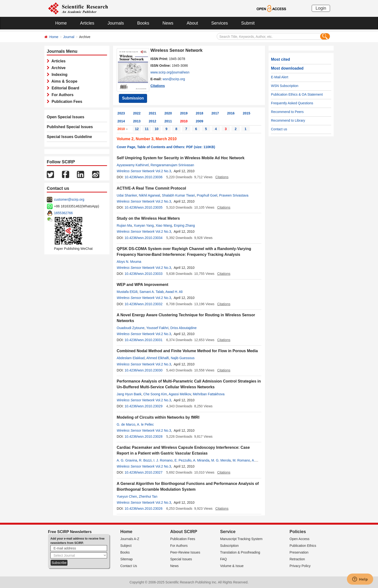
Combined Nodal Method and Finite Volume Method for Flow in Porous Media (187, 351)
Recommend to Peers (287, 112)
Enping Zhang (184, 225)
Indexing (58, 75)
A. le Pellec (145, 424)
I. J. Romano (163, 460)
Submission (133, 98)
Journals (116, 23)
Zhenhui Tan (148, 496)
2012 (152, 121)
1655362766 (63, 213)
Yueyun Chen (127, 496)
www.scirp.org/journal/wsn (170, 72)
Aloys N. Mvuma (129, 262)
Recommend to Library (288, 120)
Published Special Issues (70, 127)
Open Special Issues (66, 117)
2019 (184, 113)
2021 (152, 113)
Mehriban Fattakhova (209, 394)
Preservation (299, 552)
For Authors (61, 95)
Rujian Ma (124, 225)
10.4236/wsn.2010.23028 (144, 436)
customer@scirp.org (69, 199)
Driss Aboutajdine (184, 328)
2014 (121, 121)
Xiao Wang (164, 225)
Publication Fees (66, 102)
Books (143, 23)
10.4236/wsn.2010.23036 (144, 177)
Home (61, 23)
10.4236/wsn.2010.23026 (144, 509)
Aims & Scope (63, 81)
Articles (87, 23)
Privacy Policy (300, 566)
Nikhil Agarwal (149, 195)
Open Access (300, 539)
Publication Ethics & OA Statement (297, 94)
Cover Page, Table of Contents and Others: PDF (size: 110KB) (166, 147)
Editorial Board (64, 88)
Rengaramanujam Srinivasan (172, 165)
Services (219, 23)
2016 (231, 113)
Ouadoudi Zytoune (131, 328)
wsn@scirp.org (174, 79)
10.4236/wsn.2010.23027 (144, 472)
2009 (199, 121)
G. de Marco (126, 424)
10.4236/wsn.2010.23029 (144, 406)
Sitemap (126, 559)
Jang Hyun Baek (129, 394)
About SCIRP (184, 532)
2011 (168, 121)
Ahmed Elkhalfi (158, 358)
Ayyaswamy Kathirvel (133, 165)
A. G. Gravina (127, 460)
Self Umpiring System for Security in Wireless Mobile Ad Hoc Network (181, 158)
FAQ (223, 559)
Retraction (297, 559)
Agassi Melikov (180, 394)
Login (321, 8)
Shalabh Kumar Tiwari (179, 195)
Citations (158, 86)
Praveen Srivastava (234, 195)
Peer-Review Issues (185, 552)
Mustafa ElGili (127, 292)
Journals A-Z (130, 539)
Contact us (279, 129)
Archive (57, 68)
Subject (126, 546)
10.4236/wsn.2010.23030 (144, 370)
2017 (215, 113)
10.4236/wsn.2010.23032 (144, 304)
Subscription (229, 546)
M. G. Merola (221, 460)
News (168, 23)
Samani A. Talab (152, 292)
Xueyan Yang (144, 225)
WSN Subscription (285, 86)
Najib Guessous (183, 358)
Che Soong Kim (155, 394)
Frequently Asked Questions (292, 103)
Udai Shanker (127, 195)
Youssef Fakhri (157, 328)
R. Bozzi (145, 460)
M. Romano (241, 460)
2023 (121, 113)
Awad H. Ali (174, 292)
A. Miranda (201, 460)
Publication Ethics (303, 546)
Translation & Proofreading (240, 552)
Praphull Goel (207, 195)
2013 (137, 121)
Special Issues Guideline (69, 137)
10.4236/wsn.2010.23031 (144, 340)
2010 (184, 121)
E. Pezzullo (183, 460)
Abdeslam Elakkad (131, 358)
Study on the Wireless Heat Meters (148, 218)
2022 (137, 113)
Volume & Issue (232, 566)
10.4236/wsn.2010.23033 (144, 274)
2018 (199, 113)
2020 (168, 113)
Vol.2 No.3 (163, 171)
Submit (248, 23)
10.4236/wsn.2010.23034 (144, 238)
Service (228, 532)
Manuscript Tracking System (241, 539)
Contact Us (129, 566)
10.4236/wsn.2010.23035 (144, 207)
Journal (69, 37)
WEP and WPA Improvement (142, 285)
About (192, 23)
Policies (298, 532)
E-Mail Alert (280, 77)
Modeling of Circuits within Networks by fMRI (158, 417)
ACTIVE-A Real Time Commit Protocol (151, 188)
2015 (246, 113)
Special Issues (181, 559)
